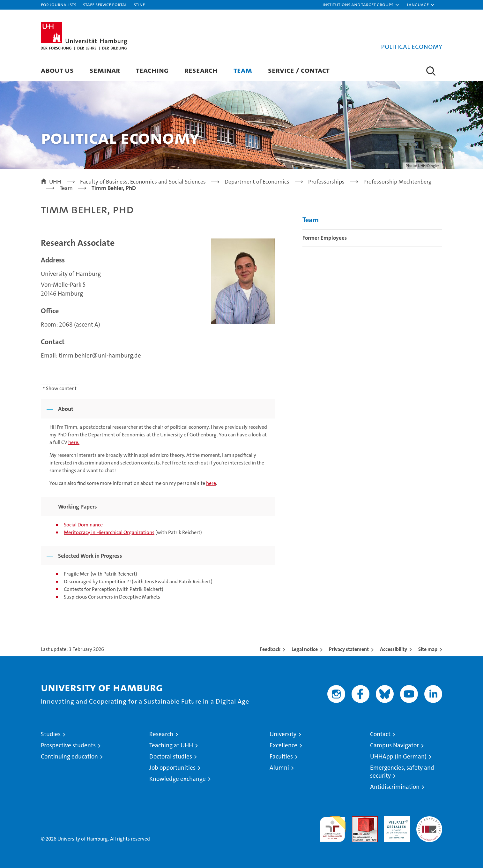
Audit (358, 820)
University (283, 734)
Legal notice (305, 649)
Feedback (270, 649)
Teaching (152, 70)
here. (74, 443)
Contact (380, 734)
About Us (57, 70)
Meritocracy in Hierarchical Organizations (109, 533)
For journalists (59, 4)
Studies (51, 734)
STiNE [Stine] (139, 4)
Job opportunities (172, 768)
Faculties (281, 757)
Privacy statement (349, 649)
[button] (361, 5)
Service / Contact (299, 70)
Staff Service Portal (105, 4)
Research (201, 70)
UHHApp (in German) (398, 757)
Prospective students (68, 746)
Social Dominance (83, 525)
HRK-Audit (395, 820)
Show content (61, 389)
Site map (428, 649)
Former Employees (325, 238)
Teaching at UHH (171, 746)
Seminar (105, 70)
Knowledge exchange (178, 779)
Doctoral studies (171, 757)
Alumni (279, 768)
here (211, 483)
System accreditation (429, 823)
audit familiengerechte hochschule (333, 827)
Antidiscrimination (395, 787)
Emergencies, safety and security (402, 772)
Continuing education (69, 757)
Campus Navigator (394, 746)
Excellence (283, 746)
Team (243, 70)
